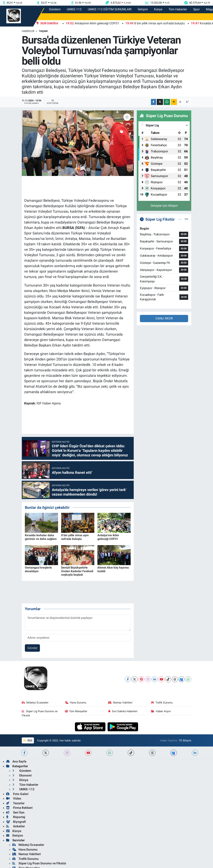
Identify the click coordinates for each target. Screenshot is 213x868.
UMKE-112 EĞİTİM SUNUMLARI (110, 9)
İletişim (143, 9)
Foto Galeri (17, 794)
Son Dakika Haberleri (123, 711)
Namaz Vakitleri (120, 703)
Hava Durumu (76, 703)
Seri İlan (15, 812)
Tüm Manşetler (76, 711)
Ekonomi (22, 775)
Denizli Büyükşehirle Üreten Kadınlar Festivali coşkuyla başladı (77, 571)
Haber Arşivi (161, 711)
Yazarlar (15, 803)
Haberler (28, 31)
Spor (196, 9)
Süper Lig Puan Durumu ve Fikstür (40, 713)
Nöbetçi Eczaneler (35, 703)
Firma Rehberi (19, 808)
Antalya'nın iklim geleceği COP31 (108, 537)
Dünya (20, 780)
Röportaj (16, 817)
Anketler (16, 826)
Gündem (55, 9)
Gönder (32, 648)
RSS (28, 741)
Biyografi (16, 822)
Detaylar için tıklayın (164, 206)
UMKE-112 (74, 9)
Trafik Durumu (162, 703)
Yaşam (43, 31)
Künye (158, 9)
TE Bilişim (185, 741)
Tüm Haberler (178, 9)
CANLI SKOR (164, 318)
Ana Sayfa (16, 761)
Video (14, 798)
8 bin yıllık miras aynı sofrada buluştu (75, 537)
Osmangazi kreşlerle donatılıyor (38, 569)
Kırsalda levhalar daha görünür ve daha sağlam (41, 537)
